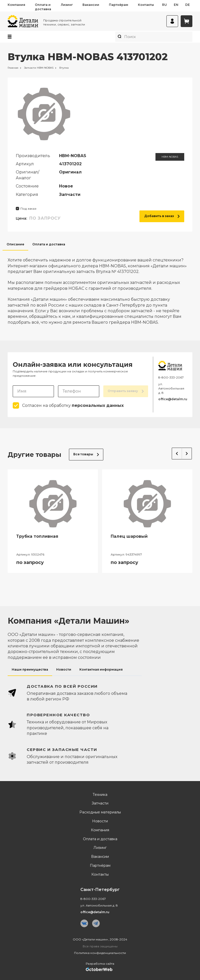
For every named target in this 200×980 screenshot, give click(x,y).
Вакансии (91, 5)
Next (187, 454)
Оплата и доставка (43, 7)
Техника (100, 795)
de (188, 5)
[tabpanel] (100, 288)
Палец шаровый (129, 536)
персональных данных (98, 405)
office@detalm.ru (173, 399)
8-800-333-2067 (171, 377)
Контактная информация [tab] (101, 669)
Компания (16, 5)
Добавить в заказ (162, 216)
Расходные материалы (100, 812)
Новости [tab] (64, 669)
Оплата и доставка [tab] (49, 244)
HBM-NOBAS (170, 157)
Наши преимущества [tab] (30, 669)
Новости (100, 821)
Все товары (86, 454)
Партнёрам (119, 5)
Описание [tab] (15, 244)
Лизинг (67, 5)
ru (165, 5)
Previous (177, 454)
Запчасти (100, 803)
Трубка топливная (37, 536)
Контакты (146, 5)
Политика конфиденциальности (100, 953)
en (176, 5)
